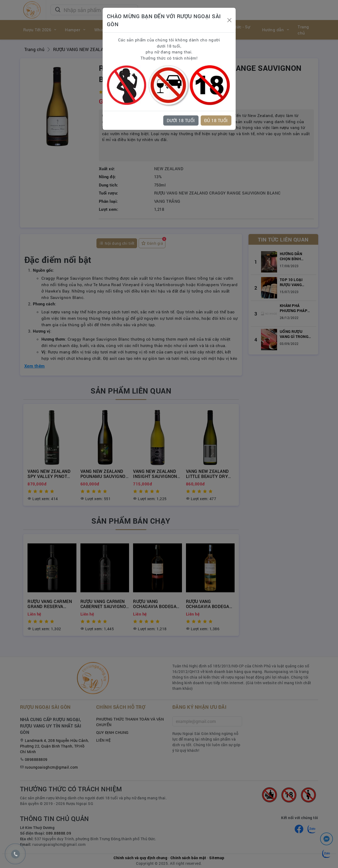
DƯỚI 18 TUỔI (181, 120)
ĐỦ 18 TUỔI (216, 120)
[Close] (230, 20)
